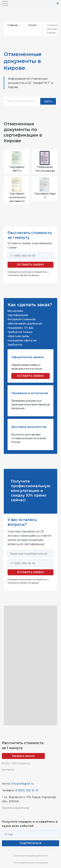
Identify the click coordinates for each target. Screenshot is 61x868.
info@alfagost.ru (22, 784)
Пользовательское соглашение (31, 863)
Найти (48, 101)
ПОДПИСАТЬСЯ (30, 843)
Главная (14, 25)
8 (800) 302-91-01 (27, 790)
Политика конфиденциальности (30, 856)
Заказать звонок (23, 756)
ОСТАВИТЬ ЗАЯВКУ (30, 376)
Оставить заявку (30, 265)
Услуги (33, 25)
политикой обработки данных (23, 275)
